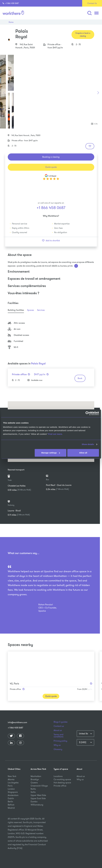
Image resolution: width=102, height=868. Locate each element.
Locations (58, 776)
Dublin (11, 798)
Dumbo (34, 802)
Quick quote (51, 167)
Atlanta (11, 779)
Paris (10, 786)
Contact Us (92, 3)
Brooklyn (35, 779)
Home (11, 22)
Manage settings (51, 453)
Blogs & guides (61, 722)
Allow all (83, 453)
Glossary (58, 749)
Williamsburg (37, 805)
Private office (60, 786)
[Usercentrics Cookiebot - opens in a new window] (87, 413)
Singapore (13, 792)
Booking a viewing (51, 157)
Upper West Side (38, 795)
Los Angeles (13, 783)
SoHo (33, 792)
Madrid (11, 808)
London (11, 789)
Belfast (11, 805)
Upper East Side (38, 798)
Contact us (59, 726)
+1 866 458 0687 (11, 3)
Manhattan (36, 776)
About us (58, 730)
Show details (88, 444)
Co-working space (62, 779)
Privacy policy (60, 741)
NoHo (33, 789)
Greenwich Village (39, 786)
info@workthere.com (17, 722)
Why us (57, 745)
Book (80, 378)
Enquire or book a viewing (83, 35)
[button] (89, 13)
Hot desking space (62, 783)
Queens (34, 783)
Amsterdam (13, 795)
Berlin (10, 802)
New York (12, 776)
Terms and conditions (58, 736)
